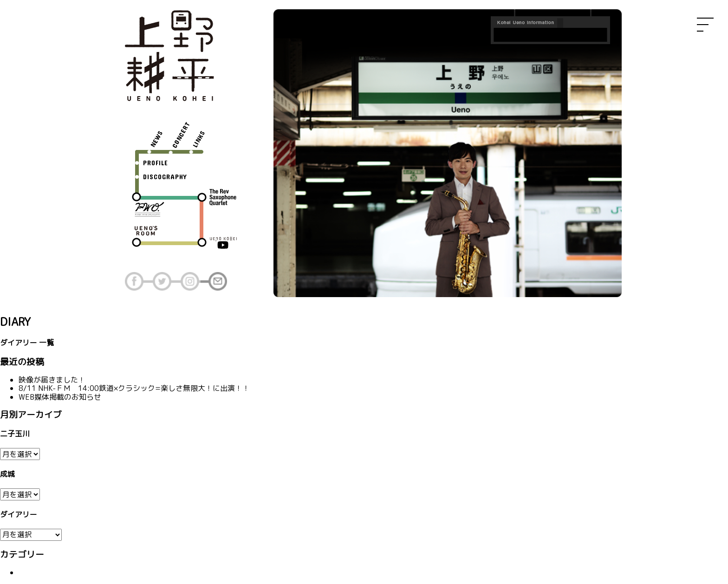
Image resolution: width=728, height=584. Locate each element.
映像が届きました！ (52, 380)
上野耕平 (169, 56)
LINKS (198, 139)
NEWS (156, 138)
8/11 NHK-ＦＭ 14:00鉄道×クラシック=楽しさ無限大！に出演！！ (134, 388)
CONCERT (181, 135)
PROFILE (156, 163)
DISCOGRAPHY (165, 177)
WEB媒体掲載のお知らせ (60, 397)
